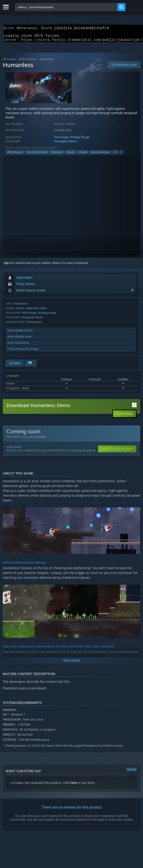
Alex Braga (61, 140)
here (74, 785)
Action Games (28, 62)
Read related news (19, 339)
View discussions (18, 345)
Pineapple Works (65, 144)
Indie (43, 311)
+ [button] (121, 155)
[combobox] (66, 7)
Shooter (71, 155)
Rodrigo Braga (80, 140)
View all (132, 772)
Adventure (32, 311)
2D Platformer (15, 155)
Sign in (8, 266)
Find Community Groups (23, 352)
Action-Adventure (100, 155)
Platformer (57, 155)
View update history (20, 333)
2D (115, 155)
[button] (117, 452)
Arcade (83, 155)
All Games (9, 62)
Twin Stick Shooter (37, 155)
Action (20, 311)
